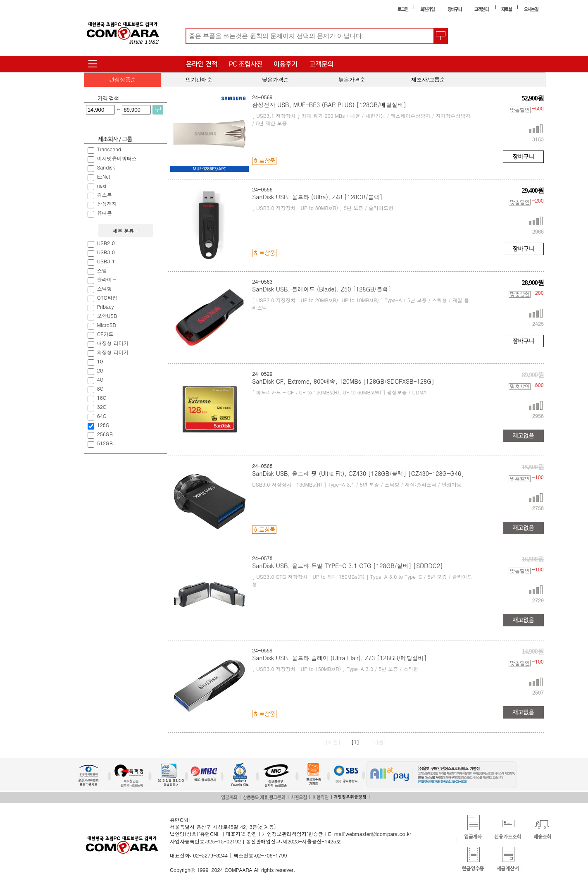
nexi (102, 185)
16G (103, 398)
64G (103, 416)
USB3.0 (107, 252)
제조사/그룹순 (428, 80)
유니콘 (105, 213)
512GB (106, 443)
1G (101, 361)
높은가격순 (352, 80)
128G (104, 425)
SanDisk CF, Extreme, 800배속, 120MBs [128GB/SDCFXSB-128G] (343, 381)
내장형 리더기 (114, 343)
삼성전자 (108, 204)
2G (101, 370)
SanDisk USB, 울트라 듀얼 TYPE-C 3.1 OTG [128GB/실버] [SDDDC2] (347, 566)
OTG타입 (108, 297)
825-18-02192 (224, 841)
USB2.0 (107, 243)
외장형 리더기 (114, 352)
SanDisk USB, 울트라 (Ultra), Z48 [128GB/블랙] (317, 197)
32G (103, 407)
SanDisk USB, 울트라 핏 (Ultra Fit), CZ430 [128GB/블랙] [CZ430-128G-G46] (358, 473)
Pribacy (106, 307)
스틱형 (105, 288)
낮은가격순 (275, 80)
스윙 (103, 270)
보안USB (108, 316)
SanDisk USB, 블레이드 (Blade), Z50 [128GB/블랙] (321, 289)
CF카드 (106, 334)
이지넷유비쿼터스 (118, 158)
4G (101, 379)
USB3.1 (107, 261)
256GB (106, 434)
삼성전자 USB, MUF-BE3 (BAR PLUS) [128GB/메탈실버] (329, 105)
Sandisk (107, 167)
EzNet (105, 176)
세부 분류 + (125, 230)
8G (101, 388)
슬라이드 (108, 279)
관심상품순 (123, 80)
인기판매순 (199, 80)
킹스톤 (105, 195)
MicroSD (108, 325)
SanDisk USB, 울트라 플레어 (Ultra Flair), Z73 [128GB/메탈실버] (339, 658)
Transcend (110, 149)
